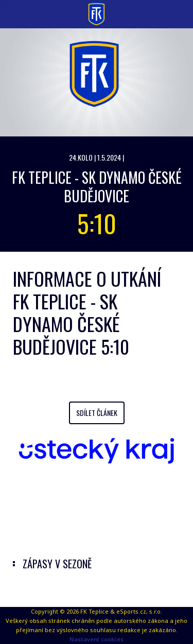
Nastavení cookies (97, 639)
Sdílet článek (97, 413)
